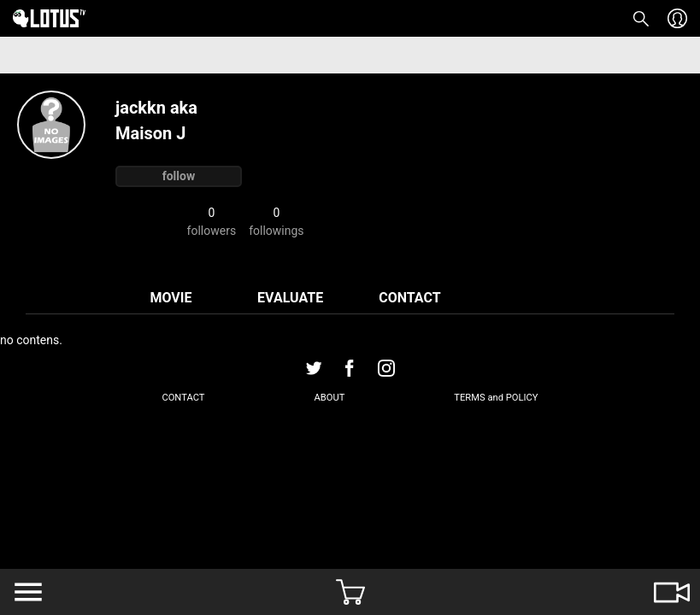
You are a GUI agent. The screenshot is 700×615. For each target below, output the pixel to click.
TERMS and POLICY (496, 398)
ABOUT (329, 398)
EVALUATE (290, 298)
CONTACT (409, 298)
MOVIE (171, 298)
